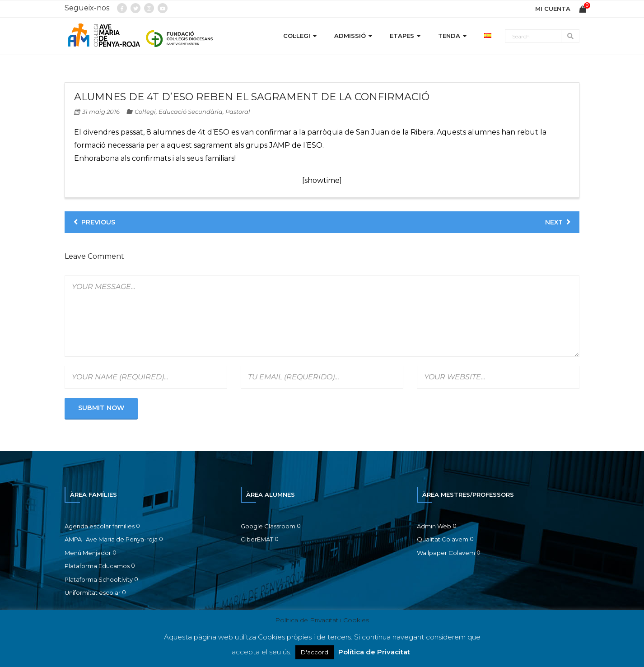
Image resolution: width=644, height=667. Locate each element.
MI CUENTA (553, 9)
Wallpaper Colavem (446, 553)
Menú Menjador (88, 553)
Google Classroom (268, 526)
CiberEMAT (257, 539)
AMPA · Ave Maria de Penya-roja (111, 539)
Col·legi (145, 112)
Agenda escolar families (100, 526)
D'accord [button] (315, 652)
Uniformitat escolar (93, 592)
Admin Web (434, 526)
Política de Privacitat (374, 652)
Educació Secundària (191, 112)
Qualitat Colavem (443, 539)
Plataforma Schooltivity (99, 579)
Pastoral (238, 112)
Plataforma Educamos (97, 566)
